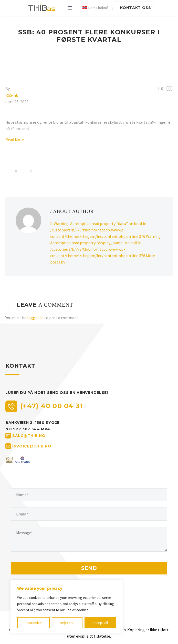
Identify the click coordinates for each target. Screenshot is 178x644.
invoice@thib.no (32, 446)
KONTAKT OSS (136, 8)
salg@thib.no (29, 435)
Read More (15, 140)
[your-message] (89, 539)
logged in (35, 318)
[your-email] (89, 514)
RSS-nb (12, 95)
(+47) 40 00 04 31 (51, 406)
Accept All (100, 623)
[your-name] (89, 495)
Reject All (67, 623)
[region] (67, 607)
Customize (34, 623)
